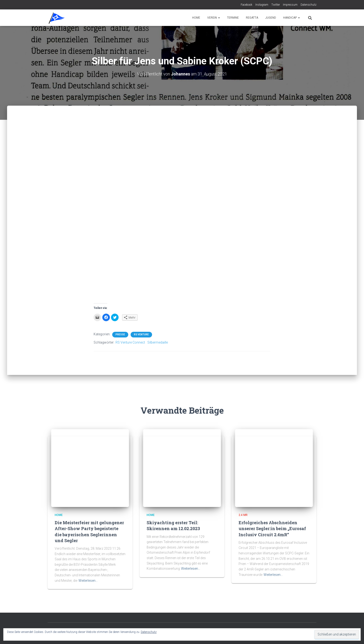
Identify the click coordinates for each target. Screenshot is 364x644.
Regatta (252, 18)
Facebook (246, 5)
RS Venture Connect (130, 342)
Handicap (292, 18)
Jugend (271, 18)
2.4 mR (243, 515)
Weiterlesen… (88, 581)
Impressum (290, 5)
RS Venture (141, 334)
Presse (120, 334)
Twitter (276, 5)
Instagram (262, 5)
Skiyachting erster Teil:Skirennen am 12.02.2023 (173, 526)
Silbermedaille (158, 342)
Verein (214, 18)
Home (196, 18)
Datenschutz (308, 5)
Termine (233, 18)
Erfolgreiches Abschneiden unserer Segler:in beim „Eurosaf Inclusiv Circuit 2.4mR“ (272, 528)
